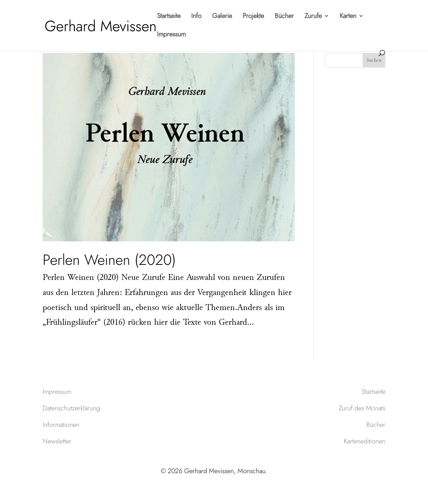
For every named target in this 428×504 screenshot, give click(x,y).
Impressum (171, 35)
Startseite (169, 17)
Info (196, 17)
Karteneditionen (365, 441)
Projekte (253, 17)
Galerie (222, 17)
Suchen (374, 61)
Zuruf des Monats (362, 408)
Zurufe (313, 17)
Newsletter (57, 441)
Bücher (284, 17)
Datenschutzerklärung (71, 408)
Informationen (61, 425)
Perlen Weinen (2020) (109, 260)
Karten (348, 17)
